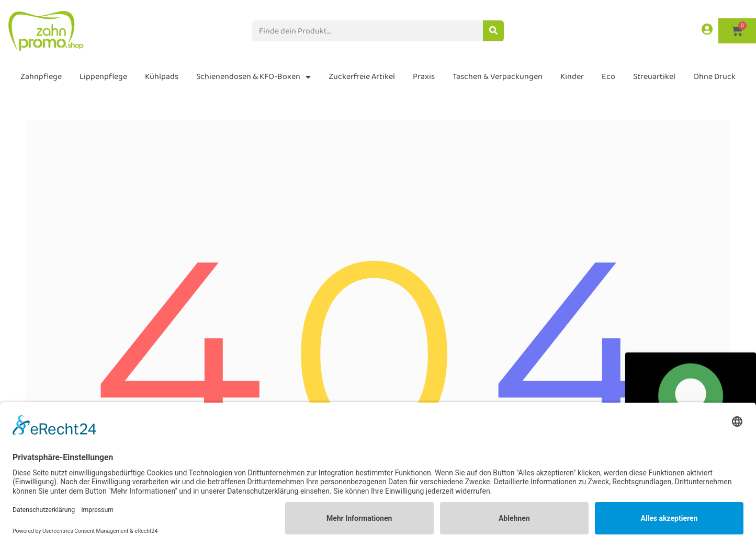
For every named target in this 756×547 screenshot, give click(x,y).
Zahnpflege (41, 77)
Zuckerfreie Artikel (362, 77)
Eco (608, 77)
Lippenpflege (103, 77)
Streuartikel (654, 77)
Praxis (424, 77)
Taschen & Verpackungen (498, 77)
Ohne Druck (714, 77)
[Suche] (493, 31)
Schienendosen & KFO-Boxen (253, 77)
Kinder (572, 77)
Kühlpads (162, 77)
